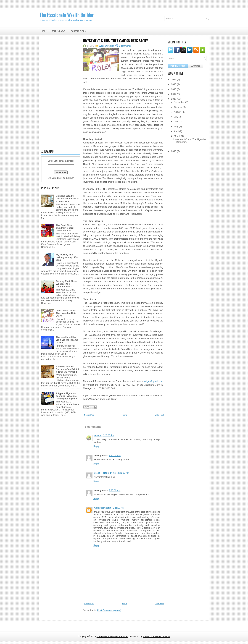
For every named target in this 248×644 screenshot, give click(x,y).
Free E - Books (59, 31)
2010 (174, 151)
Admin (98, 435)
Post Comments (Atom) (109, 610)
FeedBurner (68, 178)
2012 (174, 94)
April (176, 131)
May (176, 126)
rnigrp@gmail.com (154, 381)
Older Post (159, 415)
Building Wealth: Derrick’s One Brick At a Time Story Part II (68, 369)
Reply (96, 446)
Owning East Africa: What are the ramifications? (67, 284)
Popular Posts (178, 66)
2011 (174, 99)
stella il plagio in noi (105, 473)
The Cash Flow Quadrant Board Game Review (65, 228)
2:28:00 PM (108, 435)
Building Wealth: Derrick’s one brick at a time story (68, 199)
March (177, 136)
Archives (196, 66)
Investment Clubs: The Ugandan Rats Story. (66, 313)
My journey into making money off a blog (67, 257)
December (179, 102)
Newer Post (89, 415)
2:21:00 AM (123, 473)
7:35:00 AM (115, 490)
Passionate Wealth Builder (157, 636)
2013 (174, 89)
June (176, 121)
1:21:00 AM (118, 508)
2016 (174, 79)
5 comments (125, 46)
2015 (174, 84)
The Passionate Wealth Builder (67, 15)
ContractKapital (103, 508)
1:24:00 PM (115, 455)
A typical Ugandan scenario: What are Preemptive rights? (66, 396)
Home (44, 31)
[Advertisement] (61, 92)
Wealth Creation (107, 46)
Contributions (78, 31)
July (176, 117)
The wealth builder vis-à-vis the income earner (67, 340)
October (178, 107)
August (178, 112)
